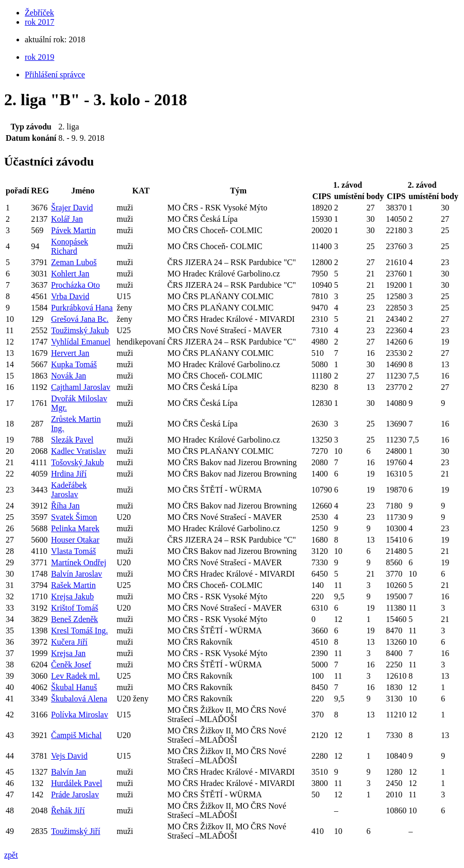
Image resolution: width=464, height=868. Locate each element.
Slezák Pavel (72, 440)
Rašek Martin (73, 585)
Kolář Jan (67, 219)
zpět (11, 855)
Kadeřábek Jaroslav (69, 490)
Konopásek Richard (70, 246)
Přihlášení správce (55, 75)
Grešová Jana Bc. (80, 319)
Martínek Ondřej (79, 562)
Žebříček (39, 13)
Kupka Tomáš (74, 364)
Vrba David (70, 296)
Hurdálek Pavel (77, 783)
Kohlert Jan (70, 274)
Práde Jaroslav (75, 795)
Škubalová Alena (79, 699)
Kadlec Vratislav (79, 451)
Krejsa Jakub (72, 596)
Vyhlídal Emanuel (81, 342)
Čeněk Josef (71, 665)
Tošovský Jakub (77, 462)
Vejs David (69, 756)
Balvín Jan (69, 772)
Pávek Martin (73, 230)
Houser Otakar (75, 540)
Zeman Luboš (74, 262)
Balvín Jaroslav (77, 574)
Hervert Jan (70, 353)
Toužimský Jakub (80, 330)
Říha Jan (65, 506)
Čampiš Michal (76, 735)
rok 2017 (39, 22)
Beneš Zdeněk (74, 619)
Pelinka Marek (75, 528)
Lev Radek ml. (76, 676)
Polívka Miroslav (80, 715)
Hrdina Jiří (69, 474)
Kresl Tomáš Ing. (79, 630)
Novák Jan (69, 376)
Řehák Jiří (68, 810)
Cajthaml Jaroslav (81, 387)
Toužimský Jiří (76, 831)
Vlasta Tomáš (73, 551)
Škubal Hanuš (74, 687)
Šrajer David (72, 208)
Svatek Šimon (74, 517)
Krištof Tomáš (74, 608)
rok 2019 (39, 57)
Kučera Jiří (69, 642)
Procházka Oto (76, 285)
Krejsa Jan (68, 653)
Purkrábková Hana (82, 308)
